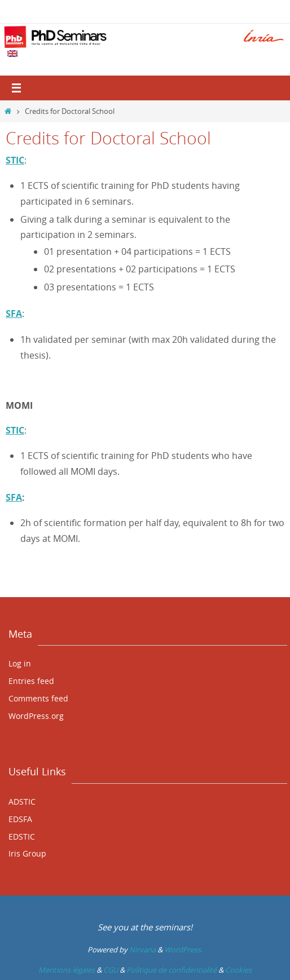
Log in (20, 663)
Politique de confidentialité (172, 970)
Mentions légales (67, 970)
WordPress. (183, 950)
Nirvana (142, 950)
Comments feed (38, 698)
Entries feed (31, 681)
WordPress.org (36, 716)
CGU (111, 970)
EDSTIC (22, 836)
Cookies (238, 970)
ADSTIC (22, 802)
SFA (14, 497)
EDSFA (20, 819)
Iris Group (27, 853)
